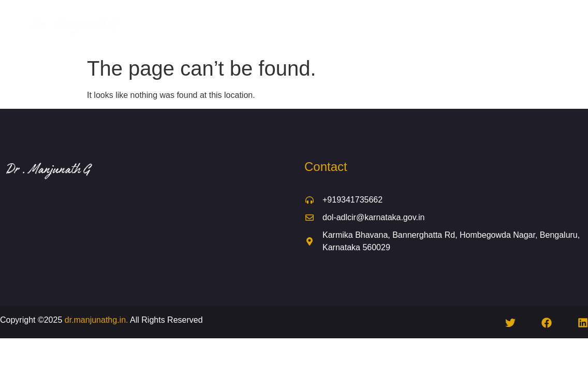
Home (200, 14)
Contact (361, 38)
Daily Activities (423, 14)
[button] (423, 14)
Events (483, 14)
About (237, 14)
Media (522, 14)
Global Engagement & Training (320, 14)
